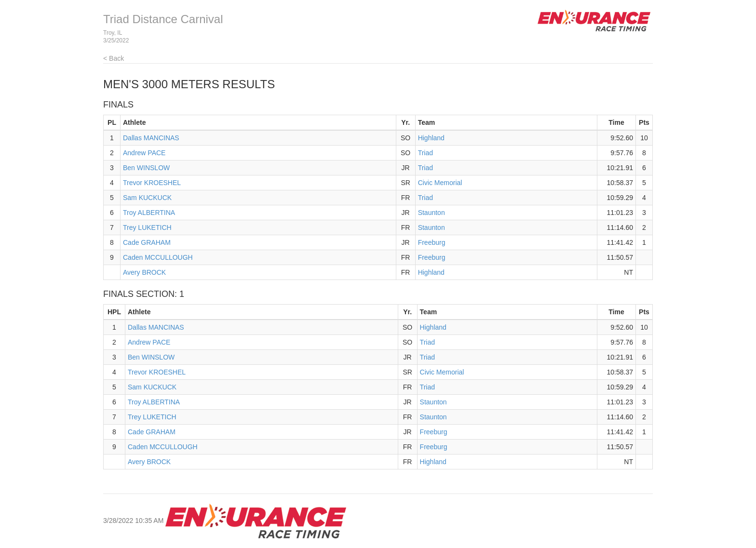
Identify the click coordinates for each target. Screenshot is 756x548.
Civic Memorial (440, 183)
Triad (425, 153)
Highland (431, 138)
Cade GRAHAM (147, 242)
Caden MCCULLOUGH (158, 257)
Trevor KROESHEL (152, 183)
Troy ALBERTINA (149, 213)
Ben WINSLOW (146, 168)
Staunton (432, 213)
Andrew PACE (144, 153)
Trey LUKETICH (147, 227)
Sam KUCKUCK (147, 198)
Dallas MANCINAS (151, 138)
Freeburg (432, 242)
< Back (114, 58)
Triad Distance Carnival (163, 19)
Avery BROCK (144, 272)
